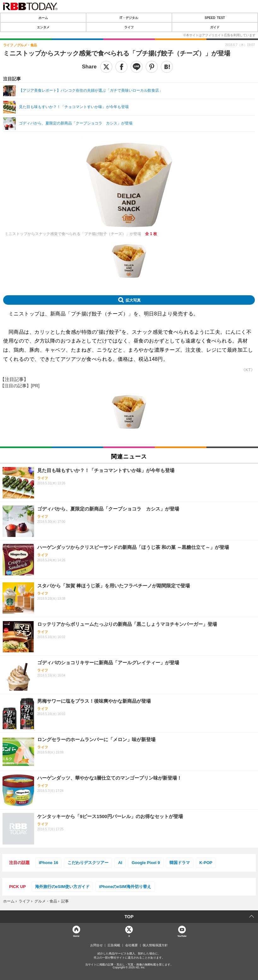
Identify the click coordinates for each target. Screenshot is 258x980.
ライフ (129, 27)
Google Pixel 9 (146, 863)
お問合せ (97, 945)
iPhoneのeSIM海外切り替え (125, 887)
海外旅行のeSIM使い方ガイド (62, 887)
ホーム (43, 18)
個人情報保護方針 (155, 945)
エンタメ (43, 27)
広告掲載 (114, 945)
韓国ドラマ (180, 863)
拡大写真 (133, 300)
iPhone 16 (48, 863)
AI (120, 863)
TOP (129, 917)
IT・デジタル (129, 18)
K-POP (206, 863)
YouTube (182, 936)
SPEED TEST (215, 18)
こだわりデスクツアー (88, 863)
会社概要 (132, 945)
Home (76, 936)
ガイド (215, 27)
